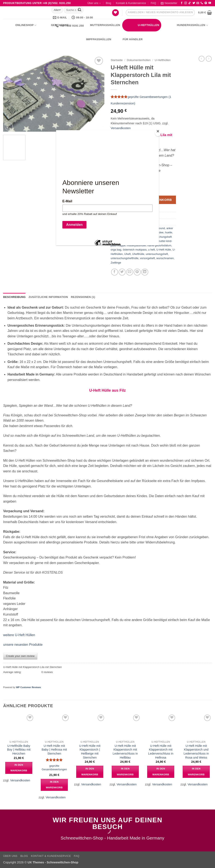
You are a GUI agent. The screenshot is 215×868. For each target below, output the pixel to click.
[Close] (158, 132)
